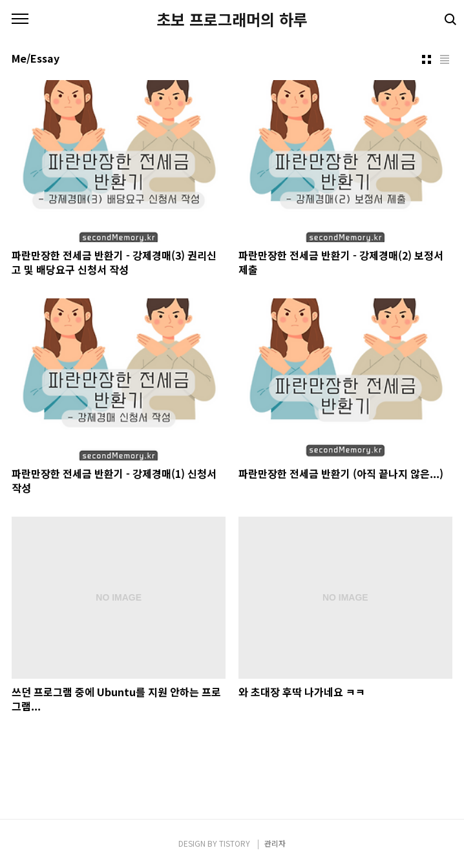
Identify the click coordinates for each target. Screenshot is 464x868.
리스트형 (445, 59)
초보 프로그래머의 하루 (232, 19)
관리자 (275, 843)
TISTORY (235, 843)
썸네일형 (427, 59)
